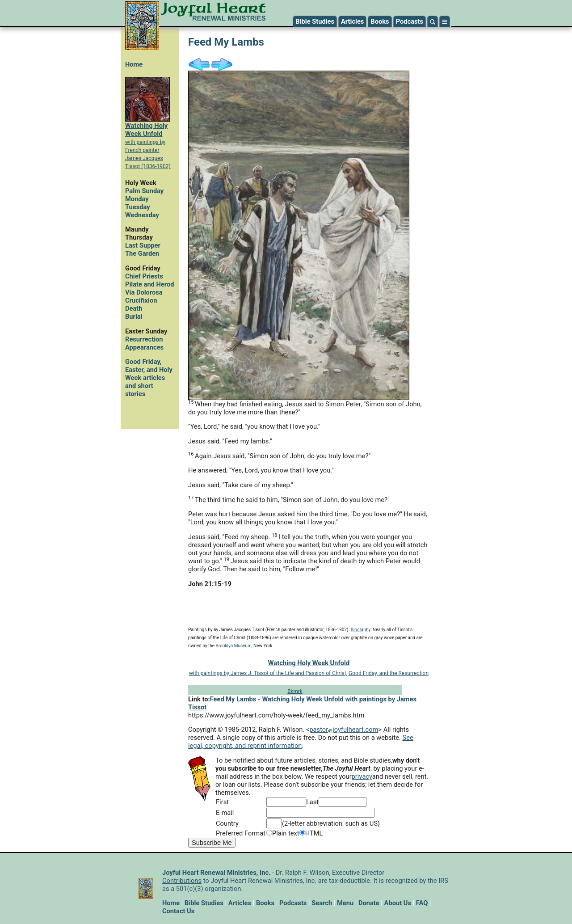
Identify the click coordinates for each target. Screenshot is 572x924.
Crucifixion (141, 300)
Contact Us (178, 911)
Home (134, 64)
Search (322, 903)
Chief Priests (144, 276)
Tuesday (138, 207)
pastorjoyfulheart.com (344, 730)
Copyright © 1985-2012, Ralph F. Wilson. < (249, 730)
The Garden (142, 253)
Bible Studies (315, 21)
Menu (345, 903)
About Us (398, 903)
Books (380, 21)
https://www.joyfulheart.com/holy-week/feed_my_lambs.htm (276, 715)
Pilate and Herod (149, 284)
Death (134, 308)
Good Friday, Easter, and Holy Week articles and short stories (149, 378)
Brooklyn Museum (234, 646)
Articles (352, 21)
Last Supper (143, 245)
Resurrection (144, 339)
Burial (134, 316)
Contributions (182, 881)
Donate (369, 903)
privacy (362, 776)
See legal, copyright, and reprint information (301, 742)
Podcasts (410, 21)
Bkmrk (295, 691)
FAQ (422, 903)
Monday (137, 199)
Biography (361, 630)
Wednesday (142, 215)
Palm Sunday (144, 191)
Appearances (144, 347)
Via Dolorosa (144, 292)
